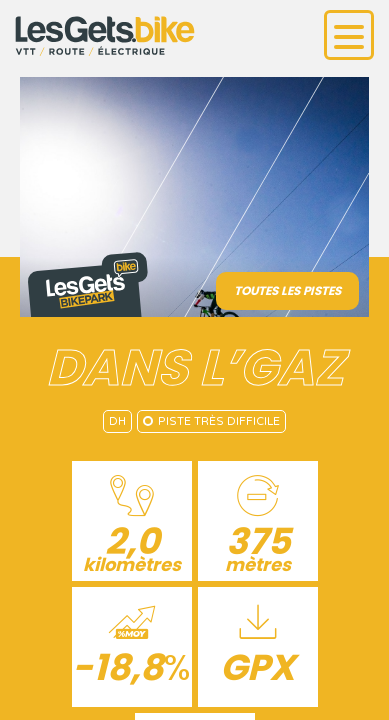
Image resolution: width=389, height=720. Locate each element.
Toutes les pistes (287, 290)
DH (117, 421)
